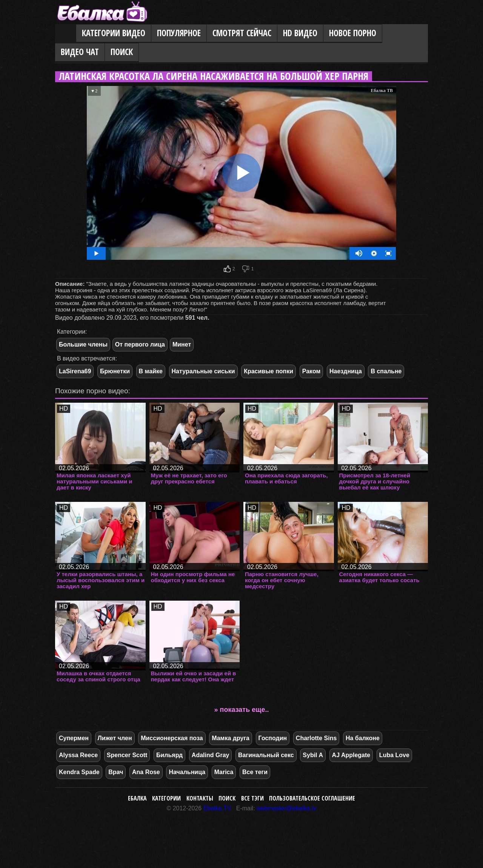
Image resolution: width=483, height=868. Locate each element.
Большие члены (83, 344)
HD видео (300, 33)
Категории (166, 798)
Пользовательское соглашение (312, 798)
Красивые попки (268, 371)
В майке (151, 371)
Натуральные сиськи (203, 371)
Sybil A (313, 755)
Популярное (179, 33)
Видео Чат (80, 52)
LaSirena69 (75, 371)
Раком (311, 371)
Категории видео (114, 33)
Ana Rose (146, 772)
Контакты (200, 798)
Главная (66, 34)
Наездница (346, 371)
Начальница (187, 772)
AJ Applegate (351, 755)
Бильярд (169, 755)
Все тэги (252, 798)
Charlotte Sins (316, 738)
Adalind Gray (211, 755)
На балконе (363, 738)
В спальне (386, 371)
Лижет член (115, 738)
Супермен (74, 738)
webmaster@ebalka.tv (287, 808)
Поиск (122, 52)
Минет (182, 344)
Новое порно (353, 33)
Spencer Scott (127, 755)
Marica (224, 772)
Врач (116, 772)
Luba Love (394, 755)
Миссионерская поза (172, 738)
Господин (273, 738)
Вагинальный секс (266, 755)
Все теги (255, 772)
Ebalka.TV (217, 808)
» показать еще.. (242, 710)
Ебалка (137, 798)
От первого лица (140, 344)
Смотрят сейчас (242, 33)
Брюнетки (115, 371)
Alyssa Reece (78, 755)
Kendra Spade (79, 772)
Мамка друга (231, 738)
